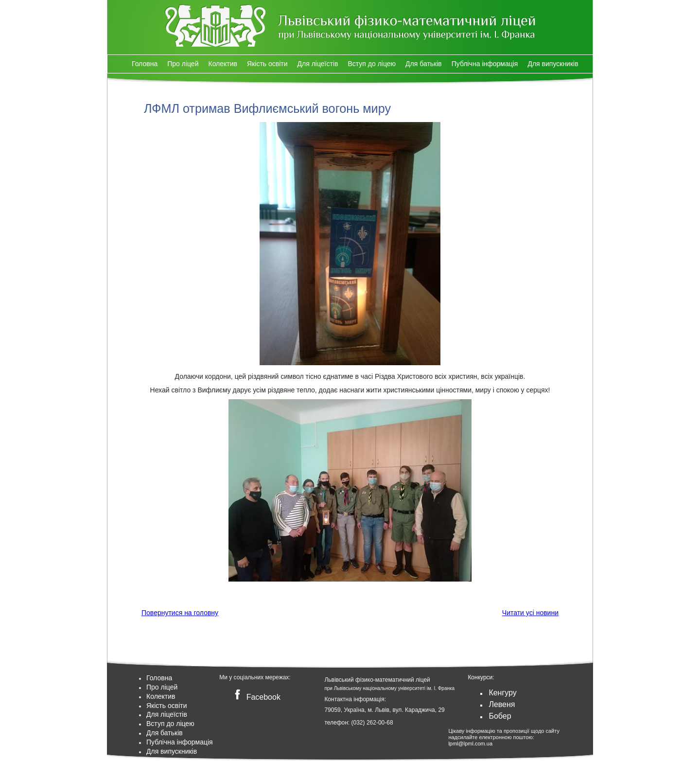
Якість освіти (267, 64)
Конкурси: (481, 677)
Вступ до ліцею (372, 64)
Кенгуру (502, 693)
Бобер (500, 716)
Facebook (255, 697)
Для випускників (553, 64)
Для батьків (424, 64)
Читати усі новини (530, 613)
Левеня (502, 704)
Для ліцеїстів (318, 64)
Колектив (223, 64)
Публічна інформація (485, 64)
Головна (145, 64)
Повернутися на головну (180, 613)
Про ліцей (183, 64)
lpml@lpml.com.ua (470, 743)
